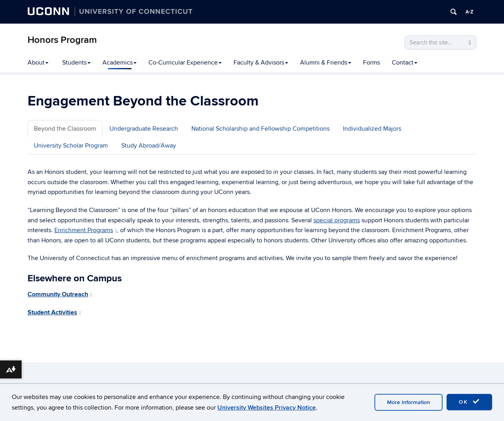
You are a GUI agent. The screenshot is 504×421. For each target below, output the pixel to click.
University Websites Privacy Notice (267, 408)
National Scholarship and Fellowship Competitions (260, 129)
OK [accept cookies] (469, 402)
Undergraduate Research (144, 129)
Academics (120, 63)
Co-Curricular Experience (185, 63)
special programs (337, 220)
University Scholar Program (71, 146)
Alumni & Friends (326, 63)
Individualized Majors (372, 129)
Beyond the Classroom (65, 129)
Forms (372, 63)
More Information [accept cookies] (409, 402)
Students (76, 63)
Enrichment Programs (86, 230)
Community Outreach (60, 294)
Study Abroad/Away (149, 146)
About (38, 63)
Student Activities (54, 312)
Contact (405, 63)
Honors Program (62, 40)
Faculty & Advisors (261, 63)
